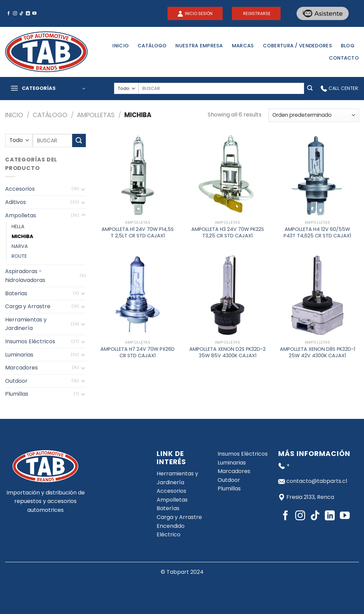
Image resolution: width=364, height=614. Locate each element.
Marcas (243, 46)
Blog (348, 46)
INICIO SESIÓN (198, 13)
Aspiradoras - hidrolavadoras (25, 276)
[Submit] (310, 89)
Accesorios (20, 189)
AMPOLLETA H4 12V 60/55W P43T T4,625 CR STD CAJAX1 (317, 232)
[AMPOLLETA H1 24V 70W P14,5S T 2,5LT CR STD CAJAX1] (138, 175)
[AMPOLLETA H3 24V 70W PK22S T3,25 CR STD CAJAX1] (227, 175)
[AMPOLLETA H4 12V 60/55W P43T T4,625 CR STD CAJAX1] (317, 175)
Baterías (168, 508)
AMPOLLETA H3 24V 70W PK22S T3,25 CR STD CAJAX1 (228, 232)
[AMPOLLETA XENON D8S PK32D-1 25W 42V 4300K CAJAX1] (317, 295)
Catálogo (152, 46)
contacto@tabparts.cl (317, 481)
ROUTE (19, 256)
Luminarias (19, 355)
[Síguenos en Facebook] (9, 14)
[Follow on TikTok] (21, 14)
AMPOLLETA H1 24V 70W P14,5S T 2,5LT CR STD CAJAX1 (138, 232)
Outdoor (16, 381)
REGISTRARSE (256, 13)
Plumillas (17, 394)
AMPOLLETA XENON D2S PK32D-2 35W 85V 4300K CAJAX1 (227, 352)
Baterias (16, 293)
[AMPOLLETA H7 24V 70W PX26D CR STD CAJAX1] (138, 295)
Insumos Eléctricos (30, 341)
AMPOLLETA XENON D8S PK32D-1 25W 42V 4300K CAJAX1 (318, 352)
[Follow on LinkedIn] (28, 14)
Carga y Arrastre (28, 306)
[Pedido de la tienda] (314, 115)
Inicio (121, 46)
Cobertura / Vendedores (297, 46)
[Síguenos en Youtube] (34, 14)
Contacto (344, 58)
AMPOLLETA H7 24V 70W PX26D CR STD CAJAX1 (138, 352)
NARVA (20, 246)
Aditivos (15, 202)
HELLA (18, 226)
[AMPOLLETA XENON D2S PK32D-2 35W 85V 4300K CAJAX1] (227, 295)
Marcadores (21, 368)
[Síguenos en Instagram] (15, 14)
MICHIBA (22, 236)
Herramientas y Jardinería (26, 324)
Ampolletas (96, 115)
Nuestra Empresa (199, 46)
